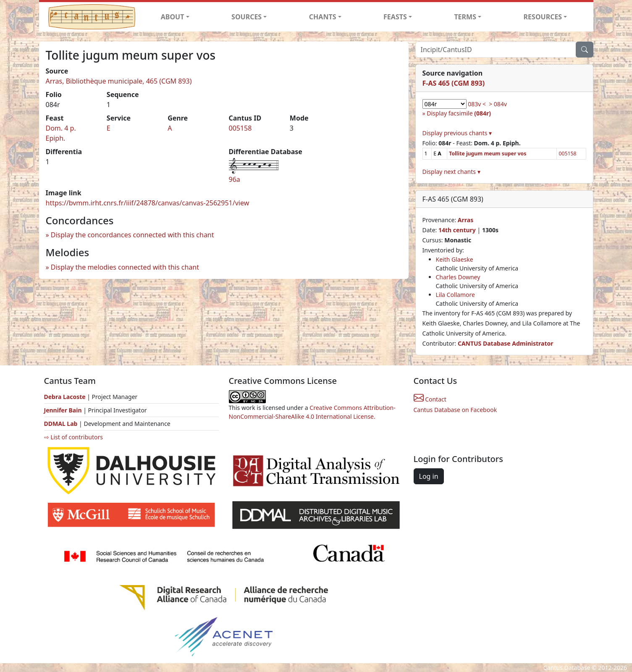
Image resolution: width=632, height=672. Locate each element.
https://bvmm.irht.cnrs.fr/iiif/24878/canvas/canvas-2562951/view (148, 203)
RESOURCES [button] (543, 17)
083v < (477, 104)
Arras (465, 220)
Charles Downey (458, 277)
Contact (430, 399)
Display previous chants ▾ (457, 133)
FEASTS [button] (395, 17)
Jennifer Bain (64, 410)
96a (235, 179)
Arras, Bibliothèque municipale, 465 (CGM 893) (119, 81)
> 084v (498, 104)
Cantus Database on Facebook (455, 410)
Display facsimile (459, 113)
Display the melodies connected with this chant (125, 267)
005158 (240, 128)
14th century (457, 230)
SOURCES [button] (247, 17)
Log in (429, 476)
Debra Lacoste (65, 397)
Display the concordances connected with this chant (132, 235)
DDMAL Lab (61, 424)
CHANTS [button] (323, 17)
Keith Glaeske (455, 259)
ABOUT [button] (173, 17)
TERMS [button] (465, 17)
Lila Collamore (455, 295)
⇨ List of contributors (73, 437)
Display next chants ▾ (451, 172)
